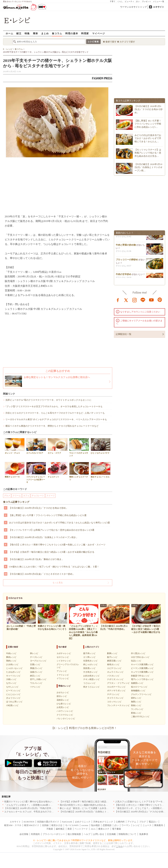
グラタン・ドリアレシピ (118, 683)
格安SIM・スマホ (13, 825)
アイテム (132, 822)
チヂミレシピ (113, 694)
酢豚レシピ (112, 653)
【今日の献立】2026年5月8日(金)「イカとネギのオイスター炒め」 (42, 574)
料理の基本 (72, 33)
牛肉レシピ (11, 653)
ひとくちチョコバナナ (101, 446)
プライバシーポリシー (54, 834)
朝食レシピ (136, 705)
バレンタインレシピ (66, 719)
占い (138, 1)
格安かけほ (57, 825)
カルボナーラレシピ (116, 687)
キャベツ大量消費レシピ (142, 664)
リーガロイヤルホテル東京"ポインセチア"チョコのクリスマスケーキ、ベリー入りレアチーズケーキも (56, 419)
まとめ (45, 33)
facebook (118, 300)
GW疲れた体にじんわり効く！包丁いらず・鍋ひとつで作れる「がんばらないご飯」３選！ (54, 567)
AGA (93, 829)
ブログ (143, 822)
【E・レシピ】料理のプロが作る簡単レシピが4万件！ (84, 728)
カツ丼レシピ (89, 657)
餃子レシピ (112, 657)
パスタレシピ (113, 676)
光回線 (45, 825)
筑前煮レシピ (89, 668)
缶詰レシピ (136, 661)
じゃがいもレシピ (14, 668)
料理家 (85, 33)
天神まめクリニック (103, 822)
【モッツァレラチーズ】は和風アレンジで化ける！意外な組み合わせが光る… (148, 153)
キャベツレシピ (13, 676)
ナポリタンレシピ (115, 679)
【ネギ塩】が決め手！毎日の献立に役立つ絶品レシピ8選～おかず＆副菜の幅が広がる (52, 552)
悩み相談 (95, 825)
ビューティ (130, 1)
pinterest (160, 300)
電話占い (153, 822)
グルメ (7, 496)
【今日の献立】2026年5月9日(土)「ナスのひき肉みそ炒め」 (39, 508)
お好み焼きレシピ (91, 676)
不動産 (50, 829)
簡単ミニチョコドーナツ (79, 471)
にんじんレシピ (13, 694)
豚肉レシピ (11, 657)
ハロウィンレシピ (65, 711)
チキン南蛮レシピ (91, 679)
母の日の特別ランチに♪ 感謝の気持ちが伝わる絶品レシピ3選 (90, 805)
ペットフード (81, 829)
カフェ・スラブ (58, 446)
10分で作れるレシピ (140, 657)
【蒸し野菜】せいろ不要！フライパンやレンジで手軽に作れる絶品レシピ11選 (48, 515)
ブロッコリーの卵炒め (127, 263)
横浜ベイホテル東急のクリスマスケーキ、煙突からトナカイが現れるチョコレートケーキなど (52, 426)
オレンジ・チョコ (15, 446)
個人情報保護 (74, 834)
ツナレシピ (35, 687)
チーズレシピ (36, 657)
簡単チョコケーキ (15, 470)
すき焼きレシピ (90, 672)
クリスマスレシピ (65, 715)
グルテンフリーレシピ (141, 694)
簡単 (35, 33)
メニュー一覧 (159, 1)
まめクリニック (83, 822)
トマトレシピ (63, 675)
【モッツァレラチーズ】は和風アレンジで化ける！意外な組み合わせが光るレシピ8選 (52, 530)
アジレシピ (62, 671)
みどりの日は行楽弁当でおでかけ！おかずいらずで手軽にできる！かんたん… (148, 138)
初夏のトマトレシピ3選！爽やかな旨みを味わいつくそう (33, 802)
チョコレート (38, 496)
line (143, 300)
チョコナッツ (58, 470)
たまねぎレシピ (13, 672)
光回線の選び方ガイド (48, 822)
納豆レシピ (35, 676)
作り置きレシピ (138, 653)
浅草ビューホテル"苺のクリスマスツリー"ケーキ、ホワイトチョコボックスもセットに (49, 400)
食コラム (57, 33)
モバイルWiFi (72, 825)
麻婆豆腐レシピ (114, 661)
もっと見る (58, 583)
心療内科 (120, 822)
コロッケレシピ (114, 702)
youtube (151, 300)
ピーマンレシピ (13, 691)
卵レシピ (34, 653)
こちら (119, 846)
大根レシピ (11, 679)
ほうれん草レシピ (14, 702)
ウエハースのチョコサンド (79, 447)
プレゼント (146, 1)
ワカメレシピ (36, 683)
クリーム (17, 496)
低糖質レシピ (137, 683)
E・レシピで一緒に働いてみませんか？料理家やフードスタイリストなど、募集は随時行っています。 (84, 840)
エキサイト (159, 7)
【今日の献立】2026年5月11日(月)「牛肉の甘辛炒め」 (31, 808)
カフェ (26, 496)
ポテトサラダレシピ (116, 691)
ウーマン (126, 825)
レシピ (136, 825)
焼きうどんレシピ (91, 687)
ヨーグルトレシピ (38, 661)
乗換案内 (159, 825)
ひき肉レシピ (12, 664)
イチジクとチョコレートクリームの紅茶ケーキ (36, 473)
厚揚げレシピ (36, 668)
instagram (135, 300)
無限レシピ (136, 702)
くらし (120, 1)
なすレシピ (11, 683)
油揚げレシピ (36, 672)
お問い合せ (99, 834)
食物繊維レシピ (138, 691)
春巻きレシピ (113, 664)
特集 (27, 33)
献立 (19, 33)
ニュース (147, 825)
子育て (113, 1)
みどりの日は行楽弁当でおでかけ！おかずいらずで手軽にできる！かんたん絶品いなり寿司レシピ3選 (60, 523)
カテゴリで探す (127, 42)
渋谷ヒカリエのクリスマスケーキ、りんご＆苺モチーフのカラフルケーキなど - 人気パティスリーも (55, 413)
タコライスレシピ (115, 698)
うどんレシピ (89, 683)
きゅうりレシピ (13, 698)
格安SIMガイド (32, 825)
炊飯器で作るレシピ (140, 676)
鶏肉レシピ (11, 661)
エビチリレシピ (114, 668)
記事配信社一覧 (124, 334)
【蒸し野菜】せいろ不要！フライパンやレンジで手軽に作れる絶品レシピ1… (148, 124)
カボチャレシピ (64, 653)
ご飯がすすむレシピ (140, 717)
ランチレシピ (137, 709)
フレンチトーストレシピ (118, 705)
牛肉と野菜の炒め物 (126, 248)
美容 (70, 829)
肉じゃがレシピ (90, 664)
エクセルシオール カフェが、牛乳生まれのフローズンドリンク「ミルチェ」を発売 (46, 812)
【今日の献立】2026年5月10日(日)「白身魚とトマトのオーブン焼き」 (44, 537)
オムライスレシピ (115, 672)
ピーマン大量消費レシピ (142, 668)
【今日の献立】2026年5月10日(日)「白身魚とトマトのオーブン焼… (149, 167)
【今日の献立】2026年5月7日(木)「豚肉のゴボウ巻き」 (36, 559)
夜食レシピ (136, 713)
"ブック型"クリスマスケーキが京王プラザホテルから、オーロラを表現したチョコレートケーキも (54, 406)
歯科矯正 (60, 829)
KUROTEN (29, 822)
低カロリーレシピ (139, 687)
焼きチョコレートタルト (101, 471)
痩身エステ (104, 829)
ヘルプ (87, 834)
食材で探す (111, 42)
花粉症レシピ (63, 700)
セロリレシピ (63, 657)
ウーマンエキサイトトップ (133, 7)
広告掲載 (111, 834)
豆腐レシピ (35, 664)
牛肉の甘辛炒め (124, 277)
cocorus (85, 825)
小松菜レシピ (12, 705)
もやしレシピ (12, 687)
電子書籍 (116, 829)
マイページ (98, 33)
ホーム (9, 33)
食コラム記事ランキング (16, 502)
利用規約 (35, 834)
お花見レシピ (63, 707)
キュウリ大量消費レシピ (142, 672)
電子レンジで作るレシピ (142, 679)
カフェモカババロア (36, 446)
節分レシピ (62, 696)
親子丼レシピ (89, 653)
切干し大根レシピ (38, 679)
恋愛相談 (107, 825)
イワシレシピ (63, 678)
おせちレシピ (63, 692)
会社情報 (24, 834)
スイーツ (50, 496)
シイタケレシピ (64, 661)
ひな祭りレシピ (64, 704)
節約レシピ (136, 698)
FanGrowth (67, 822)
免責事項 (144, 834)
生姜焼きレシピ (90, 661)
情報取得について (127, 834)
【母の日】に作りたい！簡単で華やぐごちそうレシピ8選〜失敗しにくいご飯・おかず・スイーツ (57, 545)
